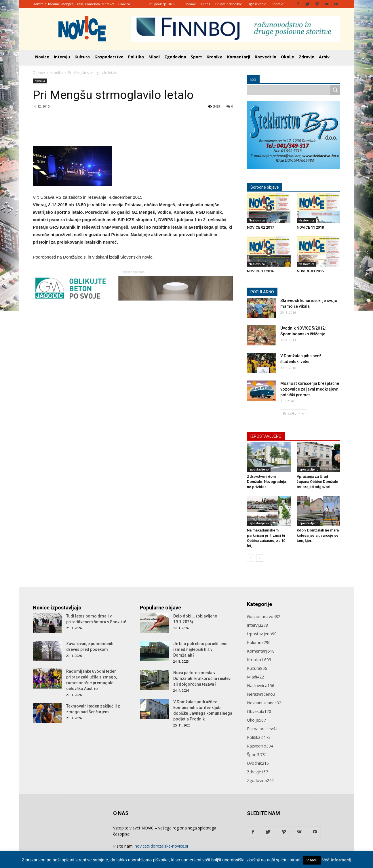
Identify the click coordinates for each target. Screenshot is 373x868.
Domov (190, 4)
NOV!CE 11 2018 (310, 227)
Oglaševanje (257, 4)
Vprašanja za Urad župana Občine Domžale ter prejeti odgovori (317, 482)
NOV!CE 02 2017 (260, 227)
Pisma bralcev (262, 729)
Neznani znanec (264, 703)
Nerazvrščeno (261, 694)
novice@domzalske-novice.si (161, 846)
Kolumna (259, 642)
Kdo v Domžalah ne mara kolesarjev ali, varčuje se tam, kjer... (318, 535)
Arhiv (324, 57)
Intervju (62, 57)
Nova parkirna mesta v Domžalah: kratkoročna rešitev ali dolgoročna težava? (202, 678)
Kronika (215, 57)
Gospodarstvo (109, 57)
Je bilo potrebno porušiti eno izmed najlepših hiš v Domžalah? (200, 649)
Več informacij (337, 860)
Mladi (154, 57)
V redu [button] (312, 860)
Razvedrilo (266, 57)
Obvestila (259, 711)
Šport (196, 57)
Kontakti (278, 4)
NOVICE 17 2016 (260, 271)
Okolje (288, 57)
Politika (136, 57)
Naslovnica (257, 220)
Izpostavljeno (259, 469)
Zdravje (307, 57)
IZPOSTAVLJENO (266, 436)
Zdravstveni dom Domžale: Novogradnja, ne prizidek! (267, 482)
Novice (42, 57)
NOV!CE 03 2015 (310, 271)
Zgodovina (175, 57)
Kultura (82, 57)
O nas (205, 4)
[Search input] (290, 90)
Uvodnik (258, 763)
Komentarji (239, 57)
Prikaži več (294, 414)
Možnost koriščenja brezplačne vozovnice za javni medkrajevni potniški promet (310, 389)
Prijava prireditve (229, 4)
